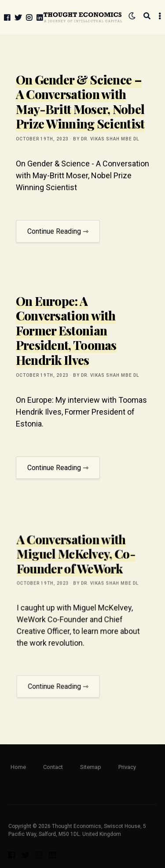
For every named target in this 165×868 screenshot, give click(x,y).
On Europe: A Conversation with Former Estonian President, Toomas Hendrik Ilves (66, 330)
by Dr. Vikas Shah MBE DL (106, 139)
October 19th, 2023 (42, 139)
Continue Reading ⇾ (58, 231)
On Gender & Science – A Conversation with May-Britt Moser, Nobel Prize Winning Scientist (80, 102)
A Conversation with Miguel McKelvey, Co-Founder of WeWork (77, 567)
